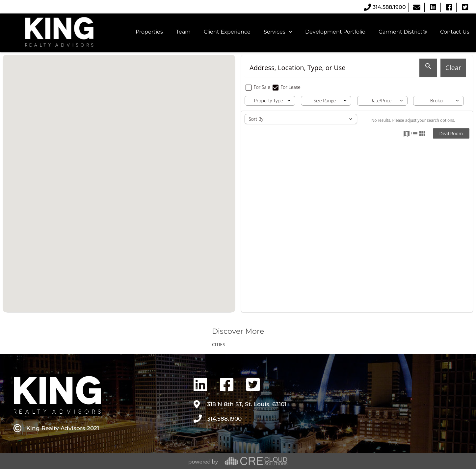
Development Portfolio (335, 32)
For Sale (258, 87)
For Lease (286, 87)
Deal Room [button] (451, 133)
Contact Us (455, 32)
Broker (437, 101)
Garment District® (403, 32)
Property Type (269, 101)
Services (278, 32)
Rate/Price (381, 101)
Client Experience (227, 32)
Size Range (325, 101)
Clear (453, 68)
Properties (149, 32)
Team (183, 32)
